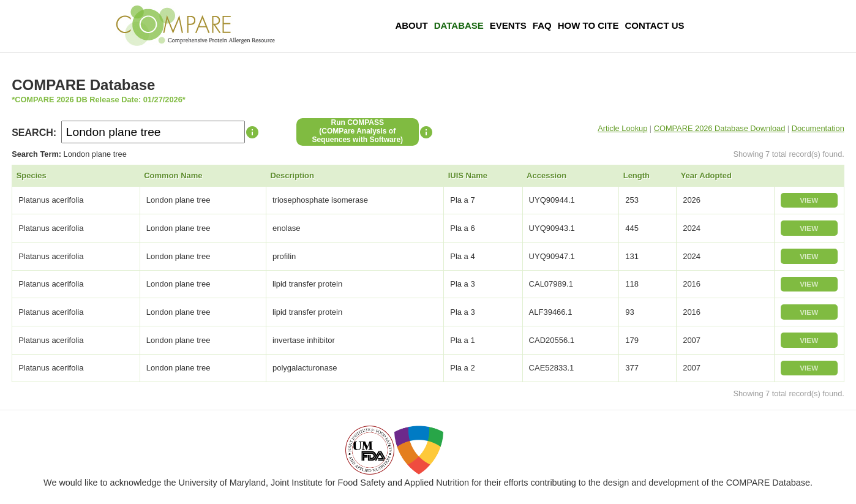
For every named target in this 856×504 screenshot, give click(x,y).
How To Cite (588, 25)
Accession (546, 175)
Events (508, 25)
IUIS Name (468, 175)
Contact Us (654, 25)
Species (32, 175)
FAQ (542, 25)
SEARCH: (34, 133)
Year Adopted (706, 175)
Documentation (818, 128)
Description (292, 175)
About (411, 25)
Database (459, 25)
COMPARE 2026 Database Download (720, 128)
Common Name (173, 175)
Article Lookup (622, 128)
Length (636, 175)
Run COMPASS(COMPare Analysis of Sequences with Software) (357, 131)
